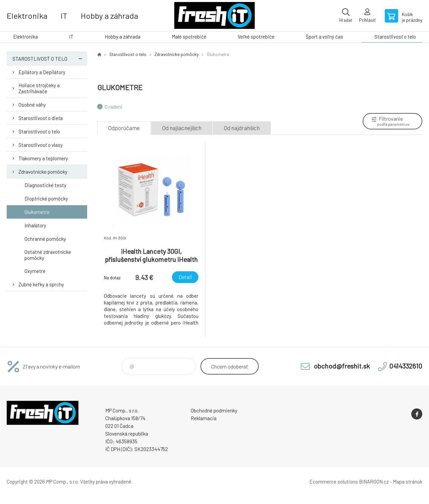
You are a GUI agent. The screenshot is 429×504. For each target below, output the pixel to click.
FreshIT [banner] (214, 16)
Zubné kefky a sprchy (41, 284)
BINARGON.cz (374, 482)
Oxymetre (35, 271)
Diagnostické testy (45, 185)
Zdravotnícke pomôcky (43, 172)
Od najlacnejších (182, 128)
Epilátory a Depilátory (42, 72)
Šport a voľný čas (324, 37)
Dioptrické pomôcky (46, 199)
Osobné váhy (32, 105)
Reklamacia (204, 418)
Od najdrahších (242, 128)
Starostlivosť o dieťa (41, 118)
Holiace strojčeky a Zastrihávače (39, 88)
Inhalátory (35, 225)
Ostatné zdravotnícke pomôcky (48, 255)
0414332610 (406, 366)
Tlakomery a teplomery (43, 158)
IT (64, 16)
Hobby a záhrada (109, 16)
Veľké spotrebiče (256, 37)
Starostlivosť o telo (395, 37)
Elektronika (27, 16)
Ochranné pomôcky (45, 239)
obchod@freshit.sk (342, 366)
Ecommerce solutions (334, 482)
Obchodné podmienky (214, 410)
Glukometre (37, 212)
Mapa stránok (408, 482)
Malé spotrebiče (189, 37)
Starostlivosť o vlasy (41, 145)
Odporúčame (124, 128)
